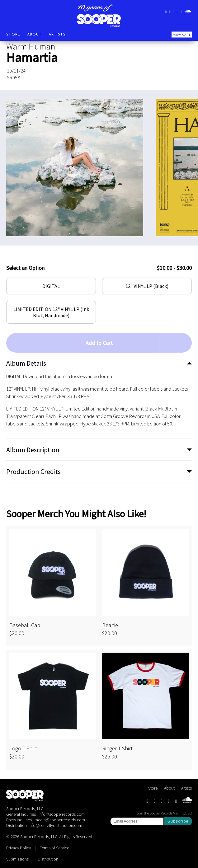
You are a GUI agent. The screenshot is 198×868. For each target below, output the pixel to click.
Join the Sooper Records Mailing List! (164, 813)
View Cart (182, 35)
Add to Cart (99, 343)
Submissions (17, 859)
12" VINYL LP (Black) (147, 286)
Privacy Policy (19, 848)
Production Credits (33, 472)
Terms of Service (54, 848)
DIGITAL (51, 286)
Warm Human (31, 46)
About (34, 34)
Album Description (33, 450)
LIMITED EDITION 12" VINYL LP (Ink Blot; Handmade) (51, 312)
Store (13, 34)
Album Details (26, 363)
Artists (57, 34)
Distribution (48, 859)
